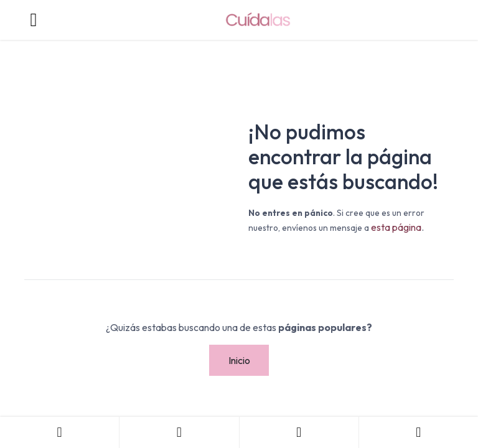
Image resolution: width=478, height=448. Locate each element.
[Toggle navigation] (34, 20)
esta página (396, 227)
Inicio (239, 360)
